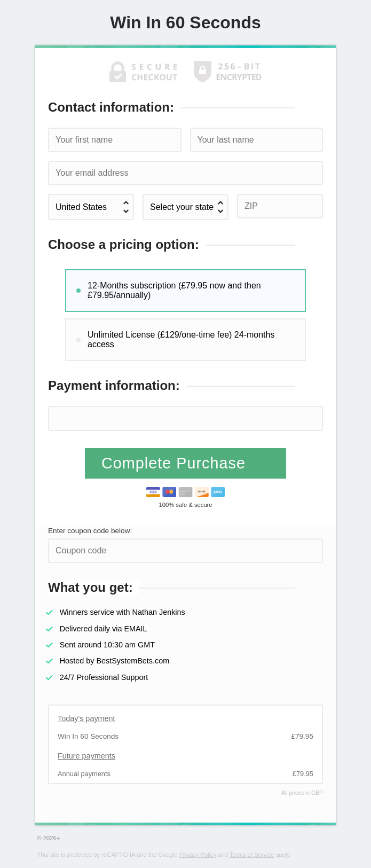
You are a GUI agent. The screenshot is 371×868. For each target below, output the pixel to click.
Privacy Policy (198, 855)
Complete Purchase (176, 463)
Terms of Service (252, 855)
